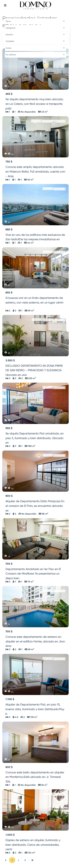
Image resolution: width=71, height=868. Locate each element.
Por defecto (11, 55)
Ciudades (10, 41)
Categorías (10, 28)
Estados (9, 35)
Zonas (8, 48)
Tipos (8, 21)
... (13, 109)
